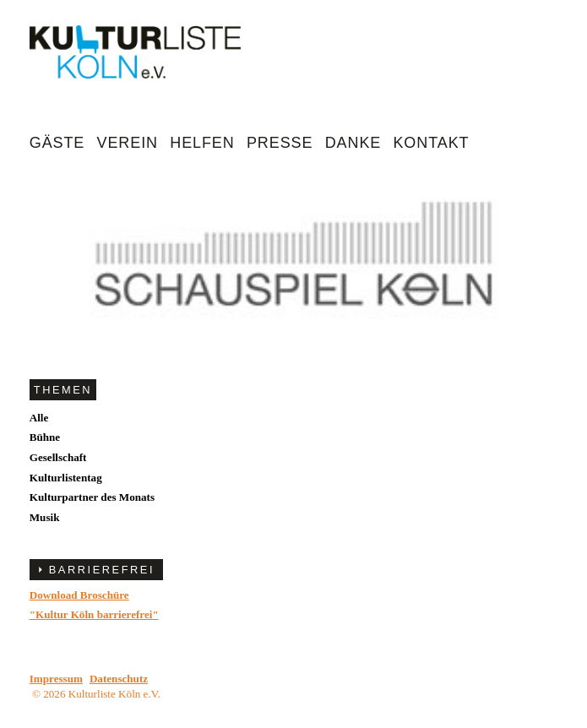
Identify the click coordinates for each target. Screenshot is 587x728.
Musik (45, 517)
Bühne (45, 437)
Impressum (56, 679)
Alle (39, 418)
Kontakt (431, 143)
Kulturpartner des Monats (92, 497)
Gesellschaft (58, 457)
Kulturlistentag (66, 478)
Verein (128, 143)
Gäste (57, 143)
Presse (280, 143)
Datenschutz (119, 679)
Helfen (202, 143)
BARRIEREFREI (102, 570)
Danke (353, 143)
